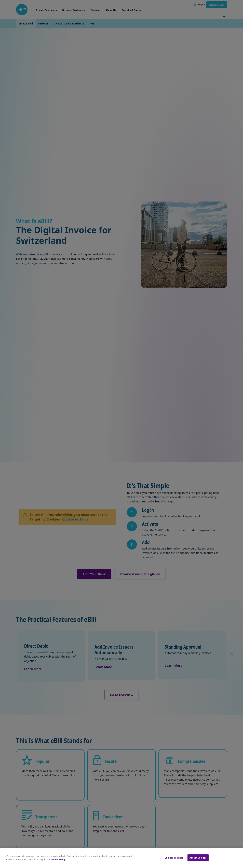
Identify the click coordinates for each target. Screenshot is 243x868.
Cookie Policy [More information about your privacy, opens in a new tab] (58, 859)
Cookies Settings (174, 858)
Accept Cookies (198, 858)
